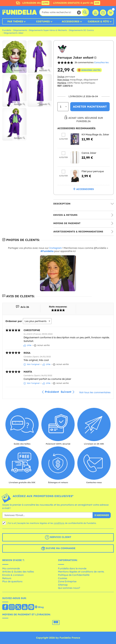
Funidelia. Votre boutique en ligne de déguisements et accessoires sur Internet (20, 12)
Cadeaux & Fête (98, 21)
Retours (7, 578)
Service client (58, 537)
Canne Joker (89, 153)
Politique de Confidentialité (74, 575)
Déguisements (20, 30)
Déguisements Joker (14, 33)
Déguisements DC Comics (81, 30)
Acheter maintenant (90, 107)
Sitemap (63, 585)
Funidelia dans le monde (72, 568)
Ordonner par (14, 321)
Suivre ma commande (58, 548)
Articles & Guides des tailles (18, 572)
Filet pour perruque (93, 171)
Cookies (63, 578)
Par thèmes (15, 21)
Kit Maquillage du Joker (95, 134)
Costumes (43, 21)
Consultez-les (101, 62)
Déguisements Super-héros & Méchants (48, 30)
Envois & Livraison (13, 575)
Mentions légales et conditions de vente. (81, 572)
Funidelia (7, 30)
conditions (59, 523)
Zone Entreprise (67, 581)
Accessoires (71, 21)
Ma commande (11, 568)
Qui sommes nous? (69, 588)
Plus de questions (12, 581)
